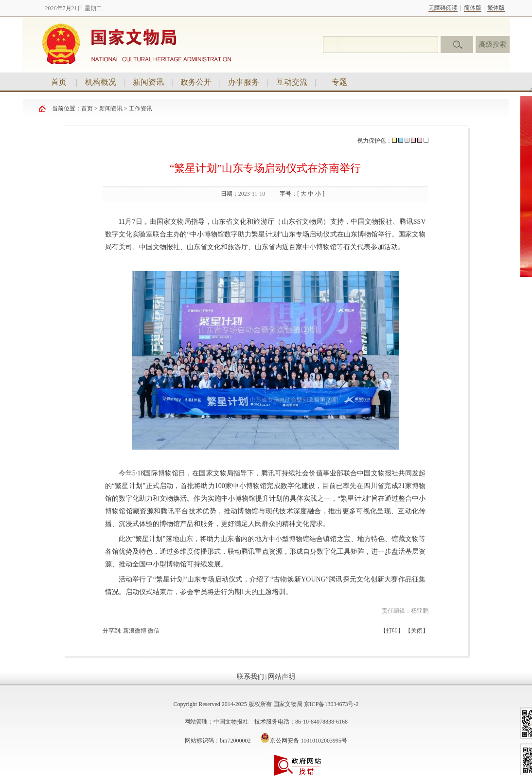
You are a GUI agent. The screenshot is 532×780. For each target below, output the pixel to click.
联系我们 (250, 677)
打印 (392, 631)
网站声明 (282, 677)
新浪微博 (135, 631)
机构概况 (101, 82)
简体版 (473, 8)
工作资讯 (141, 109)
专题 (339, 82)
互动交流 (292, 82)
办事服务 (244, 82)
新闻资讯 (148, 82)
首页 (59, 82)
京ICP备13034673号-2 (331, 704)
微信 (154, 631)
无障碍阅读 (443, 8)
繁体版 (496, 8)
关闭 (417, 631)
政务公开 (196, 82)
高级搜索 (493, 45)
